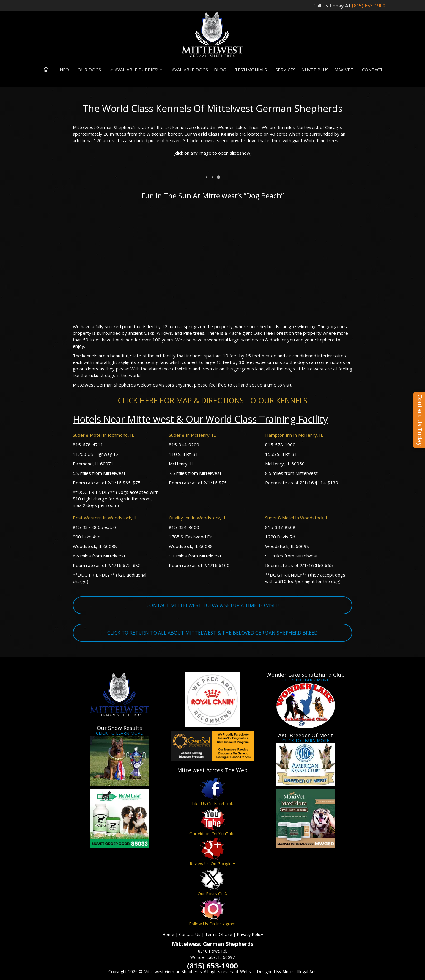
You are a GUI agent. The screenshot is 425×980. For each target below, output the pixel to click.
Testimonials (250, 70)
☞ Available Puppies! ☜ (135, 70)
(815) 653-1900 (369, 6)
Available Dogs (189, 70)
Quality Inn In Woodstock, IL (197, 518)
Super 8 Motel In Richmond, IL (103, 435)
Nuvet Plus (315, 70)
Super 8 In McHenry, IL (192, 435)
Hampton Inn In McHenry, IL (294, 435)
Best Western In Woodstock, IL (105, 518)
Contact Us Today (420, 420)
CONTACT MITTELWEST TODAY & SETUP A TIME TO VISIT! (213, 605)
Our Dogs (88, 70)
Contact (371, 70)
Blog (220, 70)
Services (284, 70)
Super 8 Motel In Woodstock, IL (297, 518)
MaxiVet (344, 70)
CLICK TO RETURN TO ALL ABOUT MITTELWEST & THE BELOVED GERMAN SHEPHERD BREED (212, 633)
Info (62, 70)
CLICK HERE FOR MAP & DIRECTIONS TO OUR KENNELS (212, 400)
